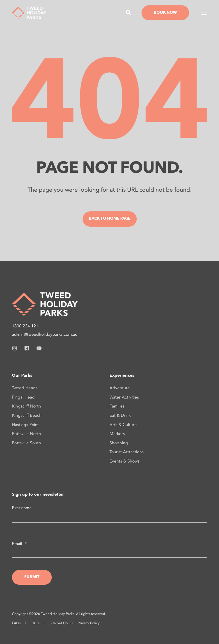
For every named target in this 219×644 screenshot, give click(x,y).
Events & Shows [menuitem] (124, 461)
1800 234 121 (25, 326)
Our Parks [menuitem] (22, 376)
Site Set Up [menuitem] (59, 623)
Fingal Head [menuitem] (23, 397)
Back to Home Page (110, 219)
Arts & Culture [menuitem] (123, 425)
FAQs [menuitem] (16, 623)
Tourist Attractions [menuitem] (127, 452)
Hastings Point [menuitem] (25, 425)
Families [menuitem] (117, 406)
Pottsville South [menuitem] (26, 443)
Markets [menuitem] (117, 434)
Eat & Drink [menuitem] (120, 415)
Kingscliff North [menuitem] (26, 406)
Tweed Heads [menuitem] (25, 388)
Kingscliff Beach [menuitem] (27, 415)
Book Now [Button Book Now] (165, 12)
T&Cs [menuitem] (35, 623)
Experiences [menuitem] (122, 376)
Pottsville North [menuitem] (26, 434)
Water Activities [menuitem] (124, 397)
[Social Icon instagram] (16, 348)
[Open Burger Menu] (204, 13)
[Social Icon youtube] (37, 348)
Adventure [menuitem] (120, 388)
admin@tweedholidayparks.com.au (45, 334)
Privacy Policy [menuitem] (89, 623)
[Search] (129, 12)
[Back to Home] (29, 12)
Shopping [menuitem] (119, 443)
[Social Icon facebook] (27, 348)
